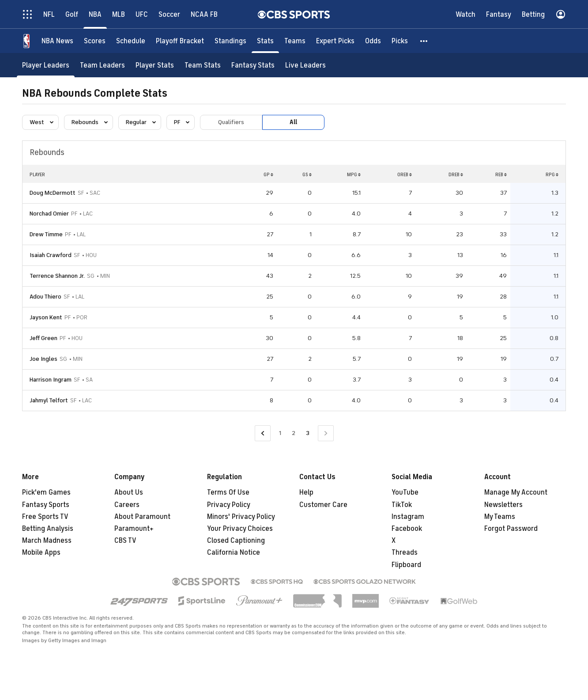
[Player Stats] (155, 65)
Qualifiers (231, 122)
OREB (405, 174)
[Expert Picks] (335, 41)
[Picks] (400, 41)
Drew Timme (46, 234)
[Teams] (295, 41)
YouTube (405, 492)
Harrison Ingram (51, 380)
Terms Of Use (228, 492)
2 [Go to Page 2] (294, 433)
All (293, 122)
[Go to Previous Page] (263, 433)
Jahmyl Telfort (49, 400)
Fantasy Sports (46, 505)
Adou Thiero (45, 297)
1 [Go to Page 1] (280, 433)
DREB (456, 174)
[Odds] (373, 41)
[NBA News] (57, 41)
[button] (424, 41)
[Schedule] (131, 41)
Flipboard (406, 565)
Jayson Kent (46, 317)
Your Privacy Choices (240, 529)
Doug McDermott (53, 193)
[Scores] (95, 41)
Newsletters (503, 505)
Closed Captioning (236, 541)
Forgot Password (511, 529)
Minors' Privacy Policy (241, 517)
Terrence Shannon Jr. (57, 276)
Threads (405, 552)
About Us (129, 492)
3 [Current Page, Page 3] (308, 433)
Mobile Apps (41, 552)
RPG (552, 174)
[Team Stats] (203, 65)
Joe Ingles (43, 359)
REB (501, 174)
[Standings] (230, 41)
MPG (354, 174)
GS (307, 174)
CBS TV (125, 541)
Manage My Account (516, 492)
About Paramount (142, 517)
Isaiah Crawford (51, 255)
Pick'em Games (46, 492)
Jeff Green (43, 338)
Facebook (407, 529)
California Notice (234, 552)
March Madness (47, 541)
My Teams (500, 517)
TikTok (402, 505)
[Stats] (265, 41)
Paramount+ (134, 529)
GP (268, 174)
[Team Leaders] (102, 65)
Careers (127, 505)
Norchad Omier (49, 214)
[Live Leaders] (305, 65)
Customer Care (323, 505)
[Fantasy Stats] (253, 65)
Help (306, 492)
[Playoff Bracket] (180, 41)
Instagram (408, 517)
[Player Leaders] (46, 65)
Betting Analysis (48, 529)
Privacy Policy (229, 505)
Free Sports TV (45, 517)
